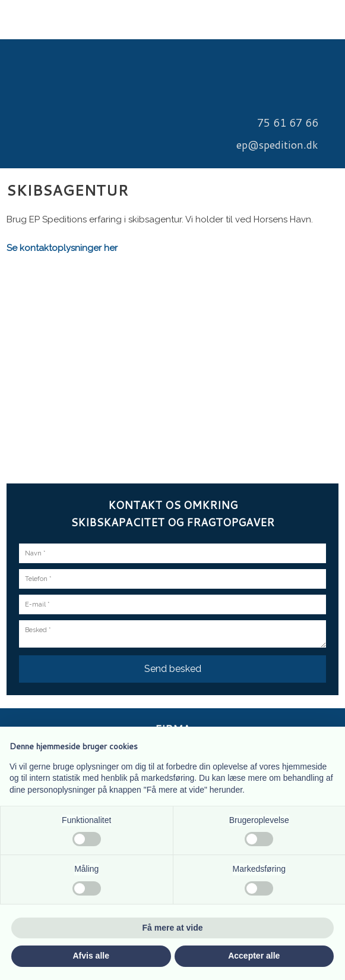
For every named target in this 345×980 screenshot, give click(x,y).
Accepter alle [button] (254, 956)
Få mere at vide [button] (173, 928)
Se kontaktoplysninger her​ (62, 248)
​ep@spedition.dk (277, 145)
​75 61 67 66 (288, 122)
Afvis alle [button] (91, 956)
